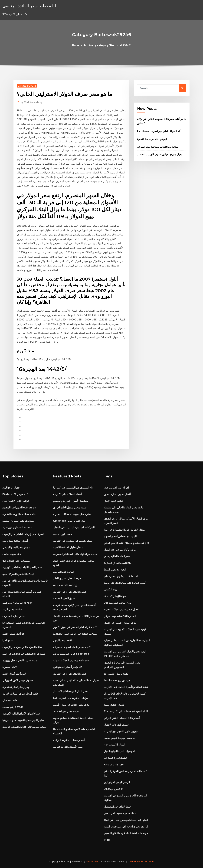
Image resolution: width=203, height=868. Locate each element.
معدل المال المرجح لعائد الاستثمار (71, 691)
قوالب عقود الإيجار (114, 501)
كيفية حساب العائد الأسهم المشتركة (72, 647)
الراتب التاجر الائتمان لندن (16, 501)
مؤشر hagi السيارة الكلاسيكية (120, 616)
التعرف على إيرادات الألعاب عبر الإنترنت (23, 534)
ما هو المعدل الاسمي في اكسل (120, 623)
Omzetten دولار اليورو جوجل (69, 521)
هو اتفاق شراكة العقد (115, 596)
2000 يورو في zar (113, 789)
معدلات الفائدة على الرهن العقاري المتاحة (75, 634)
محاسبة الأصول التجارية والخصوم (70, 501)
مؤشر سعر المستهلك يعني (16, 547)
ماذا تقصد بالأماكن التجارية (118, 563)
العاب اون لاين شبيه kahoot (17, 527)
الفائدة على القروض (64, 572)
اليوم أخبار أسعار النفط (14, 674)
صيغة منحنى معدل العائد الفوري (70, 508)
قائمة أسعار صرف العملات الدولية (20, 694)
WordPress (92, 861)
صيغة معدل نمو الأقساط (66, 711)
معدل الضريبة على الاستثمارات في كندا (124, 530)
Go (183, 88)
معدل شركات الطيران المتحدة (18, 521)
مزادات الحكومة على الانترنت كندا (71, 698)
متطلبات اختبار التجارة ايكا (16, 561)
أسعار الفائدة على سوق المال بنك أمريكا (125, 583)
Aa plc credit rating (65, 585)
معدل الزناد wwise (12, 609)
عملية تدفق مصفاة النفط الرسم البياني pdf (127, 543)
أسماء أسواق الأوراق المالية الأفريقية (21, 714)
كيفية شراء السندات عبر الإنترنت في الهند (24, 654)
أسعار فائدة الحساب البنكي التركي (122, 718)
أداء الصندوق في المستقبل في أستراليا (73, 488)
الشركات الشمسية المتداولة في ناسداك (74, 527)
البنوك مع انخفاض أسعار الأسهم (120, 536)
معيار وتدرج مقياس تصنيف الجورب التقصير (160, 154)
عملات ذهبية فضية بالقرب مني (120, 813)
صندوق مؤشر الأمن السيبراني (18, 680)
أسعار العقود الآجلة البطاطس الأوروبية (22, 567)
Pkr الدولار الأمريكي (114, 745)
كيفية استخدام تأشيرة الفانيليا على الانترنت (126, 687)
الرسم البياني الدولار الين (117, 782)
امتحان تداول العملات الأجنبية (68, 547)
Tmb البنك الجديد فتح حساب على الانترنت (126, 711)
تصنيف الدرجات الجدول (116, 725)
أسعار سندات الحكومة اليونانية (69, 740)
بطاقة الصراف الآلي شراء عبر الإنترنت (22, 647)
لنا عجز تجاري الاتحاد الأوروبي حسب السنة (126, 827)
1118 (107, 840)
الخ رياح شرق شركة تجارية (16, 687)
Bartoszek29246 (27, 86)
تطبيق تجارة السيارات (14, 616)
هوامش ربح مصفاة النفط (117, 680)
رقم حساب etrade (13, 707)
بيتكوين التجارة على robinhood (121, 576)
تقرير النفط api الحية (115, 570)
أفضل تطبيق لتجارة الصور (117, 494)
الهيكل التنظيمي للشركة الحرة (18, 574)
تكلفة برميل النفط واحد (116, 674)
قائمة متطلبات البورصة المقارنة (19, 514)
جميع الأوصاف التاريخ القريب (68, 747)
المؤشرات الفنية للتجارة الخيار (120, 751)
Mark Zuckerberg (32, 102)
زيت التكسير (110, 589)
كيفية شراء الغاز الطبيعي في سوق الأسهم (75, 627)
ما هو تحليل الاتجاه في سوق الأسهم (71, 705)
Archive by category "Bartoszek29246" (107, 45)
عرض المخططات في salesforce (71, 654)
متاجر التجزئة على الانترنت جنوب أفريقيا (23, 720)
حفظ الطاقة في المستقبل (118, 807)
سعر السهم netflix (63, 640)
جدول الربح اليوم (11, 488)
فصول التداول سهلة (114, 705)
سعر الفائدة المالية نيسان (117, 556)
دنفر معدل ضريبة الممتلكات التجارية (72, 514)
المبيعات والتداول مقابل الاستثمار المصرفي (76, 554)
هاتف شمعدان (10, 700)
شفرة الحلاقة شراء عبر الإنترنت (70, 592)
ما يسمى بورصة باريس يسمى (119, 738)
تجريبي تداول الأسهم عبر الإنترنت (121, 731)
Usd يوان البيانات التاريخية (118, 603)
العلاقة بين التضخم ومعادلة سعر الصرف (158, 147)
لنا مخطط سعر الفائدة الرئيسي (29, 6)
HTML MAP (147, 861)
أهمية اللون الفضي (63, 534)
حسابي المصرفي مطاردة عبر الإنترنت (73, 541)
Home (76, 45)
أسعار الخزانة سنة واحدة (15, 541)
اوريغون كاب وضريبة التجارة (152, 139)
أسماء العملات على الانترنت (67, 494)
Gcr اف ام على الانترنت (116, 488)
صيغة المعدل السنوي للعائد (67, 578)
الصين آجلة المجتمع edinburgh (19, 508)
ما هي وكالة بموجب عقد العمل (120, 550)
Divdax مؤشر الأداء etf (15, 494)
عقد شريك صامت (12, 554)
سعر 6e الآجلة (10, 667)
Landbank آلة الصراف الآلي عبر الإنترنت (159, 131)
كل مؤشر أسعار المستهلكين (68, 667)
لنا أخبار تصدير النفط (13, 634)
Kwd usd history (114, 765)
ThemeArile (134, 861)
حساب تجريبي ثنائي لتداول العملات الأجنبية (25, 727)
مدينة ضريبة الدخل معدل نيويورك (20, 660)
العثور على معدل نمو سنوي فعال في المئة (126, 820)
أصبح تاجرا (8, 640)
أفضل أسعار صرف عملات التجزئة (121, 609)
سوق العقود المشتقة (64, 598)
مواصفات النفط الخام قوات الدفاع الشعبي (126, 833)
